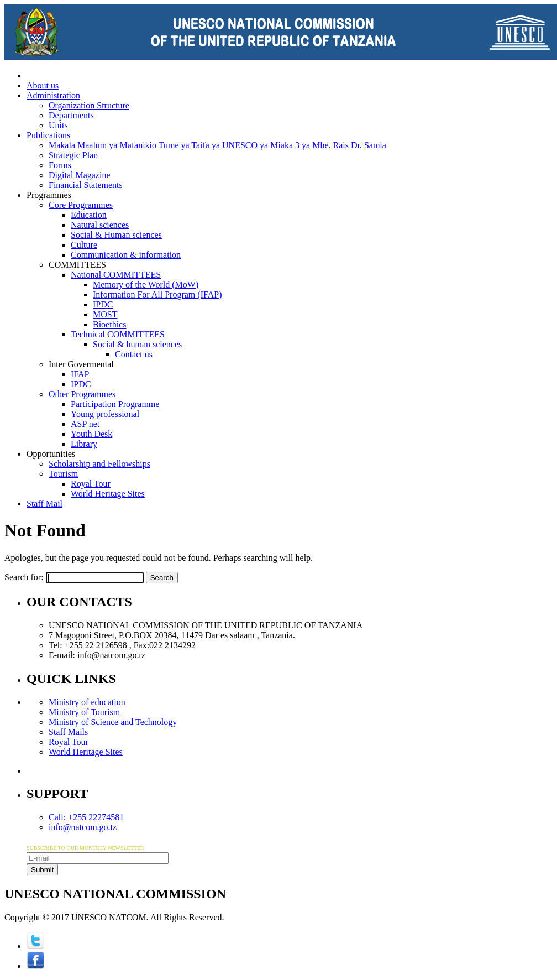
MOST (105, 314)
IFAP (80, 374)
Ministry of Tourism (84, 712)
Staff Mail (44, 504)
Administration (53, 95)
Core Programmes (81, 205)
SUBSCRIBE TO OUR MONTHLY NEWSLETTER (85, 848)
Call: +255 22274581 (86, 817)
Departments (71, 115)
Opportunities (51, 454)
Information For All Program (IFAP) (157, 294)
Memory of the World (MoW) (146, 285)
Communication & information (126, 255)
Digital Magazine (80, 175)
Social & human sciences (137, 344)
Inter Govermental (81, 364)
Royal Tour (91, 484)
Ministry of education (87, 702)
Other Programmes (82, 394)
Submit (42, 870)
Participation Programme (115, 404)
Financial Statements (86, 185)
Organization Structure (89, 105)
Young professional (105, 414)
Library (84, 444)
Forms (60, 165)
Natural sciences (100, 225)
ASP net (85, 424)
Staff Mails (68, 732)
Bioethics (109, 324)
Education (89, 215)
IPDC (103, 304)
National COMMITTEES (116, 275)
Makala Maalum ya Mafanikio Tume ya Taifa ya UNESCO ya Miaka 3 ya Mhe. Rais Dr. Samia (217, 145)
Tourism (63, 474)
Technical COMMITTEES (118, 334)
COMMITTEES (77, 265)
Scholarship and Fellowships (99, 464)
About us (43, 85)
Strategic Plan (73, 155)
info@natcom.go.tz (83, 827)
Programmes (49, 195)
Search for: (24, 577)
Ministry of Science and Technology (113, 722)
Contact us (134, 354)
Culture (84, 245)
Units (58, 125)
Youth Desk (91, 434)
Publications (48, 135)
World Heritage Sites (108, 494)
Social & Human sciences (116, 235)
